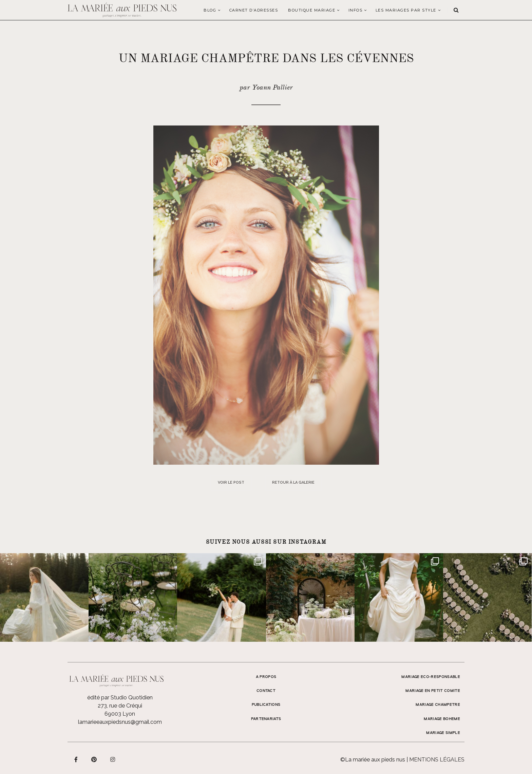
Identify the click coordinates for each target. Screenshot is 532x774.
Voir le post (231, 482)
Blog (210, 10)
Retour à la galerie (293, 482)
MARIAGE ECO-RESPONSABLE (431, 677)
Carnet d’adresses (254, 10)
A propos (266, 677)
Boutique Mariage (312, 10)
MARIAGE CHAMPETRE (438, 705)
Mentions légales (437, 760)
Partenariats (266, 719)
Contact (266, 691)
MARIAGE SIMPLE (443, 733)
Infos (356, 10)
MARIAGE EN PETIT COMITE (433, 691)
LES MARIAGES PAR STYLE (406, 10)
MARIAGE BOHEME (442, 719)
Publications (266, 705)
